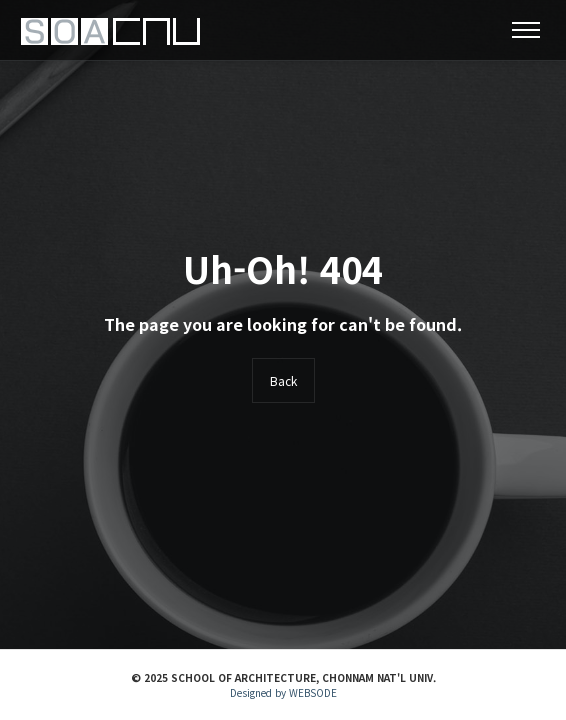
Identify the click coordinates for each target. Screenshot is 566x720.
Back (283, 380)
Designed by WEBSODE (283, 692)
